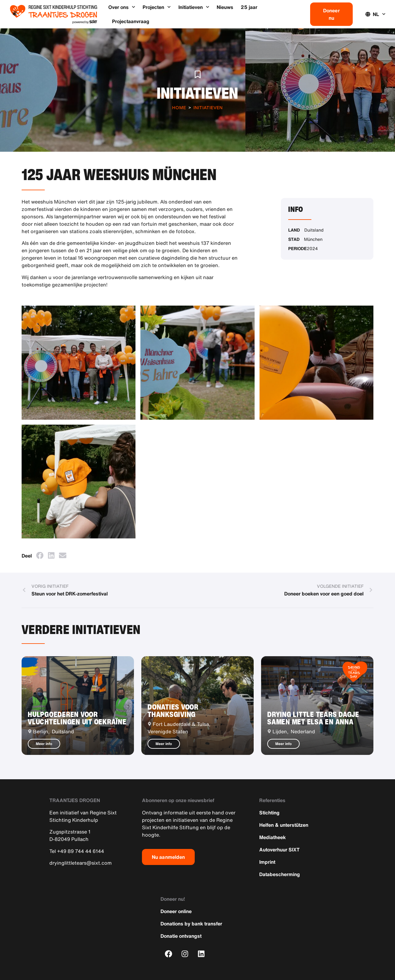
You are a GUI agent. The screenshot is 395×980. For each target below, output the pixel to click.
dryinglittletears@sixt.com (81, 863)
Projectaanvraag (131, 21)
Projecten (157, 7)
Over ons (122, 7)
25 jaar (249, 7)
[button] (40, 556)
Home (179, 107)
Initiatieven (194, 7)
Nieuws (225, 7)
